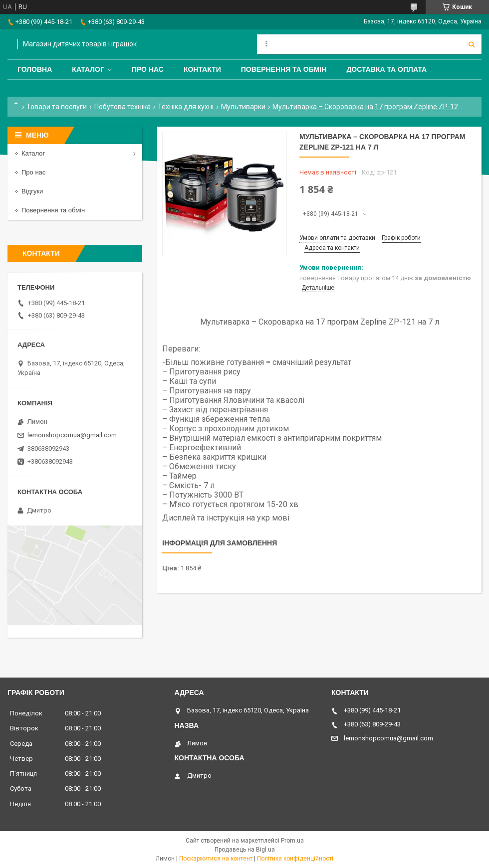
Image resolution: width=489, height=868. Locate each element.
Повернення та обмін (284, 69)
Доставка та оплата (386, 69)
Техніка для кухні (186, 107)
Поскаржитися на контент (216, 859)
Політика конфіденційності (295, 859)
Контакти (202, 69)
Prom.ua (292, 841)
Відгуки (32, 191)
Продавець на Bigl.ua (245, 850)
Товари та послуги (57, 107)
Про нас (148, 69)
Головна (35, 69)
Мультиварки (243, 107)
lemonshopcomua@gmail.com (72, 435)
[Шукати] (472, 44)
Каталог (88, 69)
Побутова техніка (122, 107)
